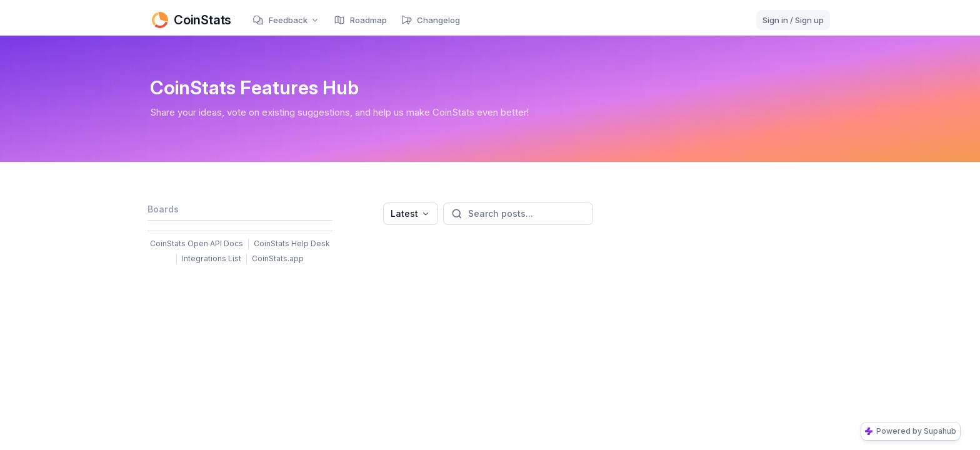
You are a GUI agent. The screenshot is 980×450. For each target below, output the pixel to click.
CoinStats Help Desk (292, 243)
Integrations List (212, 258)
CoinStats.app (278, 258)
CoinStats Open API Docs (197, 243)
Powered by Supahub (911, 431)
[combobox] (411, 214)
